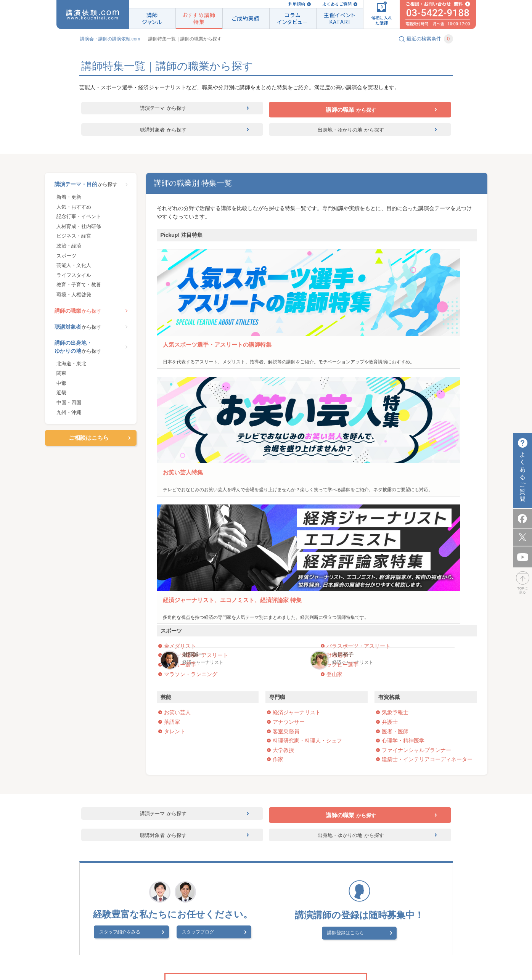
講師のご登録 (368, 897)
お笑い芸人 (177, 471)
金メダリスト (180, 405)
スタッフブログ (198, 695)
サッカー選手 (180, 423)
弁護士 (390, 480)
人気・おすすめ (74, 210)
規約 (282, 888)
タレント (175, 490)
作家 (278, 518)
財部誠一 (411, 342)
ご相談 (209, 897)
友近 (296, 342)
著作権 (233, 945)
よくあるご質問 (337, 4)
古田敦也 (193, 342)
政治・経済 (69, 249)
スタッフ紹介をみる (138, 695)
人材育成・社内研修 (79, 230)
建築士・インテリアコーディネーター (427, 518)
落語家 (172, 480)
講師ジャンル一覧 (320, 888)
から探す (91, 188)
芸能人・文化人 (74, 269)
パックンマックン (351, 345)
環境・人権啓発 (74, 298)
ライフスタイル (74, 279)
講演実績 (363, 888)
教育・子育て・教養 (79, 288)
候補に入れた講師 (169, 897)
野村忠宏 (242, 342)
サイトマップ (358, 945)
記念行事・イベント (79, 220)
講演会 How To (202, 945)
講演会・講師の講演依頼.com (110, 39)
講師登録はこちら (354, 694)
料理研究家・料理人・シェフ (307, 499)
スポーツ (66, 259)
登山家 (334, 433)
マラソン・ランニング (191, 433)
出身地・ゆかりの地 (351, 131)
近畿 (61, 396)
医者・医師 (395, 490)
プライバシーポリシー (271, 945)
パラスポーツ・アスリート (358, 405)
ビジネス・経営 (74, 239)
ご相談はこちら (89, 441)
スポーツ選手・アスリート (196, 414)
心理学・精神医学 (403, 499)
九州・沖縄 (69, 415)
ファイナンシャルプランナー (416, 509)
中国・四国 (69, 406)
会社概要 (169, 945)
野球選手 (337, 414)
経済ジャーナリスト (297, 471)
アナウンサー (289, 480)
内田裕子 (460, 342)
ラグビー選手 (342, 423)
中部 (61, 386)
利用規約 (297, 4)
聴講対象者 (163, 131)
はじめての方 (244, 897)
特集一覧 (330, 897)
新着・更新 (69, 200)
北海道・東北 (71, 367)
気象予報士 (395, 471)
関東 (61, 377)
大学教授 (283, 509)
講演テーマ (163, 110)
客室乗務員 (286, 490)
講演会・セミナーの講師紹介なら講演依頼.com (211, 888)
